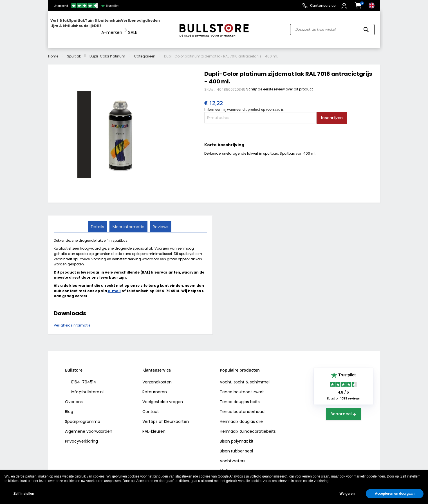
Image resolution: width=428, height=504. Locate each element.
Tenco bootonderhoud (242, 406)
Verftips (150, 416)
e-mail (114, 286)
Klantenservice (323, 5)
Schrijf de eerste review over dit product (280, 84)
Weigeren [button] (347, 494)
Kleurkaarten (176, 416)
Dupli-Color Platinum (107, 51)
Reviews (160, 221)
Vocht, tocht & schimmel (245, 377)
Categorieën (145, 51)
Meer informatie (128, 221)
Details (98, 221)
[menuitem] (72, 27)
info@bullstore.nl (87, 387)
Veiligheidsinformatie (72, 320)
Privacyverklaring (81, 436)
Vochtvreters (233, 456)
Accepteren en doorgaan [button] (395, 494)
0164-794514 (83, 377)
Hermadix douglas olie (241, 416)
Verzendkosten (157, 377)
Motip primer (232, 465)
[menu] (111, 27)
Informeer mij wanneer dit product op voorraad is (244, 104)
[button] (345, 6)
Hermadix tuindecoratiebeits (248, 426)
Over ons (74, 396)
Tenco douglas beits (240, 396)
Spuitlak (74, 51)
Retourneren (155, 387)
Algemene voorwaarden (89, 426)
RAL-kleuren (154, 426)
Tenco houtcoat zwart (242, 387)
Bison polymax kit (237, 436)
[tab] (98, 221)
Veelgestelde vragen (163, 396)
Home (53, 51)
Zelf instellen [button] (24, 494)
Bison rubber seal (236, 446)
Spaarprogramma (83, 416)
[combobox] (332, 27)
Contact (151, 406)
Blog (69, 406)
